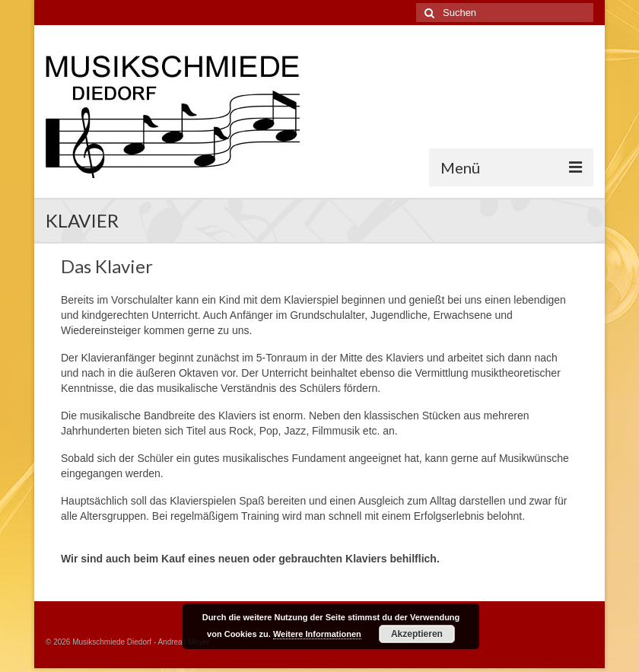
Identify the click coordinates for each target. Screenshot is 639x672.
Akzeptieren (417, 634)
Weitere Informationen (317, 634)
